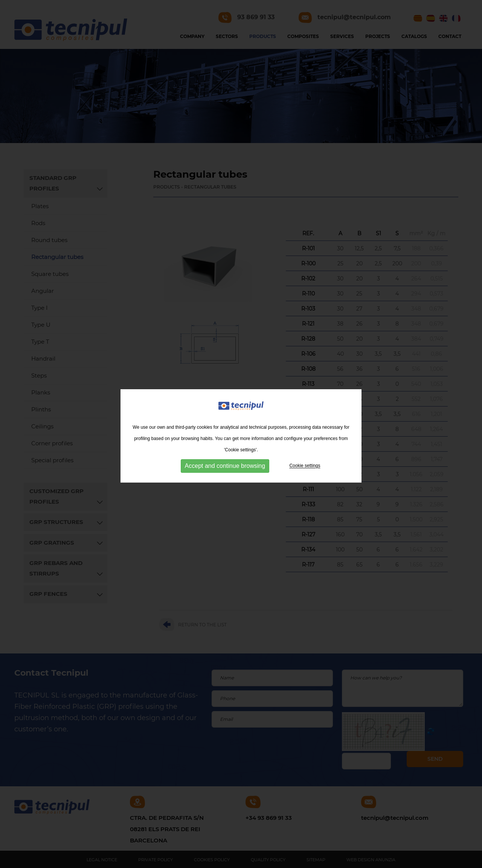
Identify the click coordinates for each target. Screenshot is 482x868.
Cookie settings (305, 469)
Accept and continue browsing (225, 469)
